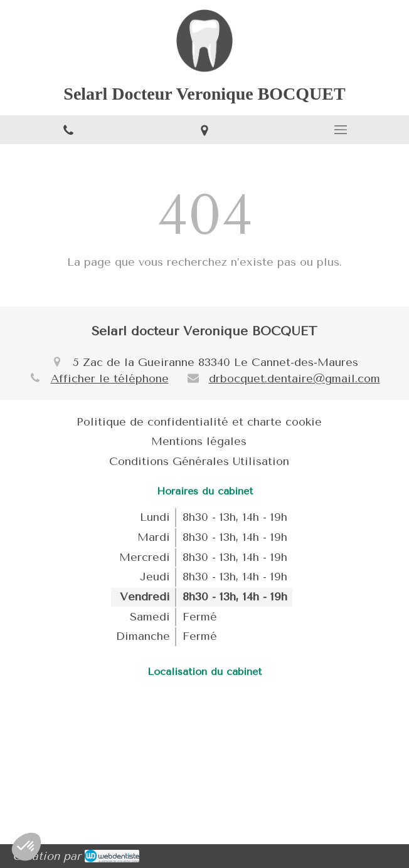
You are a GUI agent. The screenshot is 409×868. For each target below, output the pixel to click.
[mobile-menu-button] (341, 130)
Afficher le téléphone (110, 379)
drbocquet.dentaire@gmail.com (295, 379)
